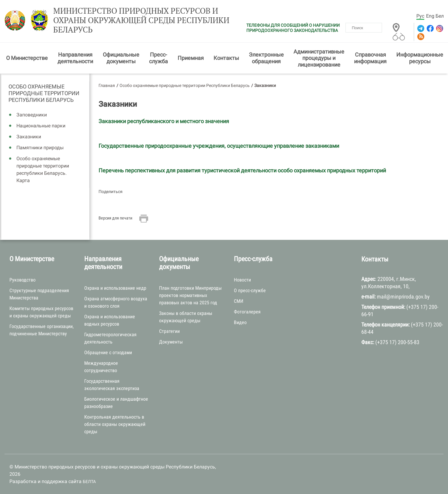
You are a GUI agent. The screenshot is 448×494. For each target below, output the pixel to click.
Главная (107, 85)
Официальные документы (121, 58)
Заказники (29, 137)
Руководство (23, 280)
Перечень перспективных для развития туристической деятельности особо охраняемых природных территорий (242, 170)
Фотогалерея (247, 312)
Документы (171, 342)
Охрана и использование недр (115, 288)
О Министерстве (27, 58)
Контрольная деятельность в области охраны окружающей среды (115, 424)
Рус (420, 16)
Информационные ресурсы (420, 58)
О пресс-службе (250, 290)
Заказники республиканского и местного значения (164, 121)
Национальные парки (41, 126)
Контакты (226, 58)
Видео (240, 322)
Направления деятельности (75, 58)
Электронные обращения (266, 58)
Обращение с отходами (108, 352)
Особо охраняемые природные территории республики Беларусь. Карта (43, 169)
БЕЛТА (89, 482)
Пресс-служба (158, 58)
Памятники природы (40, 148)
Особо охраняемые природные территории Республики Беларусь (44, 93)
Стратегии (169, 331)
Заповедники (32, 115)
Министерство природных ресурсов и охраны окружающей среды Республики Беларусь (141, 20)
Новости (242, 280)
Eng (430, 16)
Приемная (191, 58)
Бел (440, 16)
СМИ (239, 301)
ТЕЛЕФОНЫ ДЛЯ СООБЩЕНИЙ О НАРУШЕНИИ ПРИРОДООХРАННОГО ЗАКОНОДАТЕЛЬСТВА (293, 28)
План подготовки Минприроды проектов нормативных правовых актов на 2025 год (190, 295)
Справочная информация (370, 58)
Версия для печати (115, 218)
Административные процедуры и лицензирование (319, 58)
